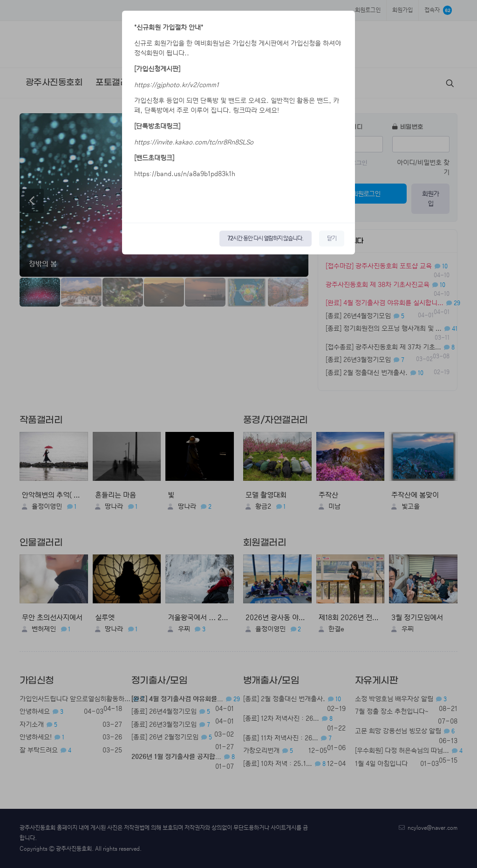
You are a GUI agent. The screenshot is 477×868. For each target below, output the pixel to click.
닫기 (332, 238)
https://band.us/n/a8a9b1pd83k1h (185, 174)
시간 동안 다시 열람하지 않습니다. (265, 238)
